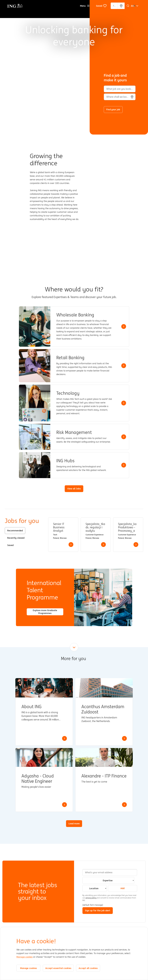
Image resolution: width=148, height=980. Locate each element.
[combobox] (120, 97)
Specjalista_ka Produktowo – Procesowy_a (127, 527)
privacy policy (91, 898)
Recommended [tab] (15, 530)
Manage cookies (25, 957)
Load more (74, 823)
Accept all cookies (88, 968)
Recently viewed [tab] (16, 538)
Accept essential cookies (58, 968)
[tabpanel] (96, 535)
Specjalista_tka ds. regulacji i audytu (95, 527)
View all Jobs (74, 489)
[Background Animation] (47, 67)
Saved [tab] (10, 545)
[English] (133, 6)
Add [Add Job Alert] (122, 888)
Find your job (113, 109)
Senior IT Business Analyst (59, 527)
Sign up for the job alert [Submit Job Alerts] (98, 910)
